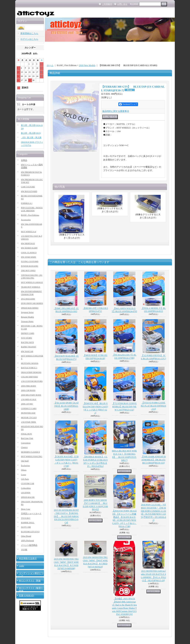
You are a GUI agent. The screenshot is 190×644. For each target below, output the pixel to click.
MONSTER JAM (28, 413)
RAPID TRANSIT (29, 347)
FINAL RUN (26, 434)
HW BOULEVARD (29, 191)
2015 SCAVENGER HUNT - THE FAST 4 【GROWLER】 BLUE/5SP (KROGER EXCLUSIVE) (66, 516)
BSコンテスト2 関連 (30, 581)
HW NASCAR (27, 351)
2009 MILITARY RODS (31, 395)
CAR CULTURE (28, 187)
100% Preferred (27, 540)
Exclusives (25, 465)
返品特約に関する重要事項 (116, 111)
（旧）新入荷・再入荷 (31, 137)
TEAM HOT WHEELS (31, 287)
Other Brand (26, 536)
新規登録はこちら (29, 33)
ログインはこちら (29, 39)
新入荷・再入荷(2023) (31, 133)
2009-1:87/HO (27, 404)
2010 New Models (87, 65)
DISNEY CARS (28, 333)
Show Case (26, 509)
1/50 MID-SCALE (29, 399)
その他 (24, 550)
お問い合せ (122, 4)
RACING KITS (27, 342)
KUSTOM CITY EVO (30, 532)
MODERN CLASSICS (30, 452)
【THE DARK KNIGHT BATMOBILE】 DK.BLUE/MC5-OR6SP (153, 460)
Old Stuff (25, 461)
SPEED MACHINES (30, 308)
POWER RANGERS (30, 266)
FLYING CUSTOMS (30, 261)
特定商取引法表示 (28, 558)
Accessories (26, 220)
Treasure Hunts (27, 321)
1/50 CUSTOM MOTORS (32, 381)
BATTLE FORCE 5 (29, 368)
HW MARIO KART (29, 248)
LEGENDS (26, 492)
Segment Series (27, 312)
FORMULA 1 (27, 203)
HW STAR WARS (28, 257)
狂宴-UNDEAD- (27, 595)
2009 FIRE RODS (28, 386)
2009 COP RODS (28, 390)
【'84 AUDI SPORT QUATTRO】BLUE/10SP (66, 406)
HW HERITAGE (28, 243)
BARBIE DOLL (28, 522)
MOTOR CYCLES (29, 417)
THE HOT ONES (28, 270)
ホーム (50, 65)
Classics (24, 447)
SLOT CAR (26, 527)
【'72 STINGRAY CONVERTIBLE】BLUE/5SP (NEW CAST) (124, 407)
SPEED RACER (28, 497)
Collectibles (26, 488)
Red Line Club (27, 438)
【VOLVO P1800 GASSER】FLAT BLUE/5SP (153, 406)
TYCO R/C (26, 518)
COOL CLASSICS (29, 252)
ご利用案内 (107, 4)
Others (24, 470)
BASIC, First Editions (30, 215)
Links (21, 566)
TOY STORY (27, 338)
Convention (26, 443)
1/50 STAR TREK (28, 422)
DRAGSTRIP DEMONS (31, 372)
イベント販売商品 (29, 545)
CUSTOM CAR (28, 483)
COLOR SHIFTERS (29, 377)
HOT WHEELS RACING (32, 456)
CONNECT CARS (29, 408)
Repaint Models (27, 317)
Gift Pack (25, 479)
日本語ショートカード (31, 513)
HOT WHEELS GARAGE (32, 282)
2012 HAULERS (28, 299)
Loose (23, 475)
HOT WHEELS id (28, 232)
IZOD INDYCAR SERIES (32, 303)
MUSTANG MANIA (30, 363)
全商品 (24, 160)
